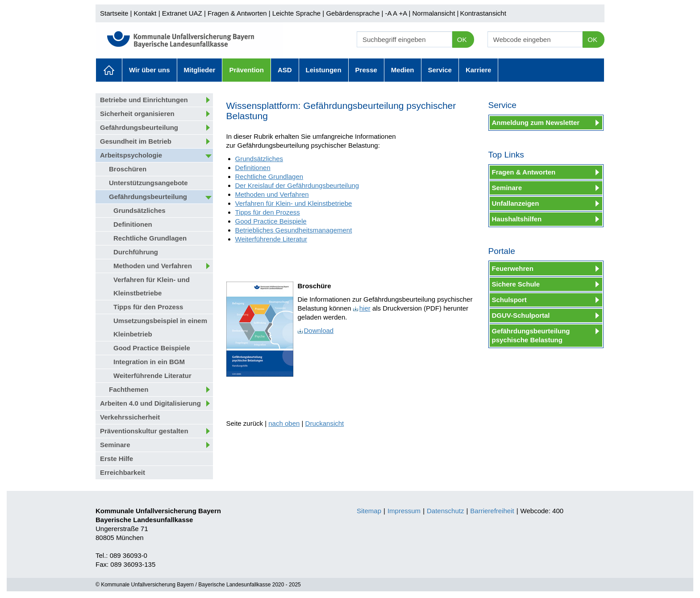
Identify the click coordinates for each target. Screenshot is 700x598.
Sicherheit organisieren (137, 114)
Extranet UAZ (182, 13)
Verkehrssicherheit (130, 417)
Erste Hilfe (117, 459)
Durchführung (136, 252)
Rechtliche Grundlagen (150, 238)
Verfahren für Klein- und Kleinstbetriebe (152, 286)
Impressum (404, 511)
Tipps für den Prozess (148, 307)
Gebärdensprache (353, 13)
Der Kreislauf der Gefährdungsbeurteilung (297, 185)
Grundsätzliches (140, 210)
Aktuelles (109, 70)
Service (440, 70)
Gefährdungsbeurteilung (139, 127)
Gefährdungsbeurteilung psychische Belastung (531, 335)
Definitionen (133, 224)
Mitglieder (200, 70)
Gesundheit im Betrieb (136, 141)
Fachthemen (129, 389)
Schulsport (509, 300)
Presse (366, 70)
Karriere (479, 70)
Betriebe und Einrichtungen (144, 100)
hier (362, 308)
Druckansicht (325, 423)
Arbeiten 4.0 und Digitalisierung (150, 403)
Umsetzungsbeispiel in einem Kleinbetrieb (160, 327)
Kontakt (145, 13)
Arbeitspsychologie (131, 155)
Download (316, 330)
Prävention (246, 70)
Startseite (114, 13)
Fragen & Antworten (237, 13)
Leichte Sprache (296, 13)
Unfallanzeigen (516, 203)
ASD (285, 70)
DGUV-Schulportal (521, 315)
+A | (404, 13)
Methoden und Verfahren (153, 266)
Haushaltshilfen (517, 219)
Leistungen (324, 70)
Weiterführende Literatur (152, 376)
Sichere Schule (516, 284)
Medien (403, 70)
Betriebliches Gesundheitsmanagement (294, 230)
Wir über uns (150, 70)
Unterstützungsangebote (148, 183)
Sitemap (369, 511)
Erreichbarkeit (123, 472)
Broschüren (128, 169)
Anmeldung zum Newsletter (536, 123)
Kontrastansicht (483, 13)
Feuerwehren (513, 268)
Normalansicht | (435, 13)
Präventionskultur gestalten (144, 431)
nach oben (284, 423)
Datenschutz (445, 511)
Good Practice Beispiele (152, 348)
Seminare (115, 445)
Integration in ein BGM (149, 362)
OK (462, 39)
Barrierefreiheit (492, 511)
